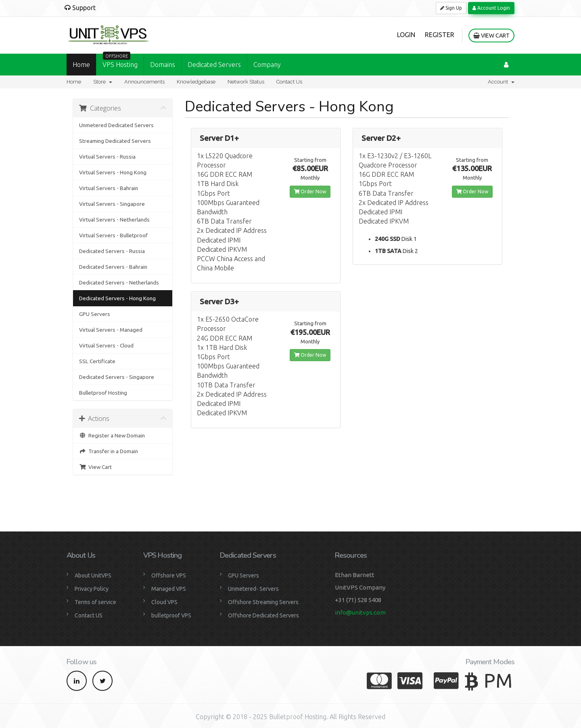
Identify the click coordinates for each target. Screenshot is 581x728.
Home (81, 65)
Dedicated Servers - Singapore (117, 377)
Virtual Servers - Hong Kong (113, 172)
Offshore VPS (169, 575)
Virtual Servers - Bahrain (109, 188)
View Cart (491, 36)
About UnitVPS (93, 575)
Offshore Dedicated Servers (263, 615)
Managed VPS (169, 589)
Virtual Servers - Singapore (112, 204)
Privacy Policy (92, 589)
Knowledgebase (196, 82)
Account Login (491, 8)
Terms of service (95, 602)
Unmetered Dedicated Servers (116, 125)
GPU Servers (95, 314)
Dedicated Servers (214, 65)
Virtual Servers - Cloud (106, 345)
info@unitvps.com (360, 612)
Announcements (144, 82)
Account (501, 82)
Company (267, 65)
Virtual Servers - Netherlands (114, 220)
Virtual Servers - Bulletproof (113, 235)
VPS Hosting (120, 61)
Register (440, 35)
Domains (163, 65)
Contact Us (289, 82)
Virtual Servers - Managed (111, 330)
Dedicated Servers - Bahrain (113, 267)
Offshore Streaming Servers (263, 602)
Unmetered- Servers (253, 589)
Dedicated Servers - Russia (112, 251)
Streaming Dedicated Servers (115, 141)
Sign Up (451, 8)
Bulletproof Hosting (103, 393)
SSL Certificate (97, 361)
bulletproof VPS (171, 615)
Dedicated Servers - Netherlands (119, 282)
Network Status (246, 82)
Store (103, 82)
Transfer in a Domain (109, 451)
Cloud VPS (164, 602)
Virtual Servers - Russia (107, 157)
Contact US (89, 615)
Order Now (310, 191)
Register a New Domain (112, 435)
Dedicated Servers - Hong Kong (117, 298)
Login (406, 35)
